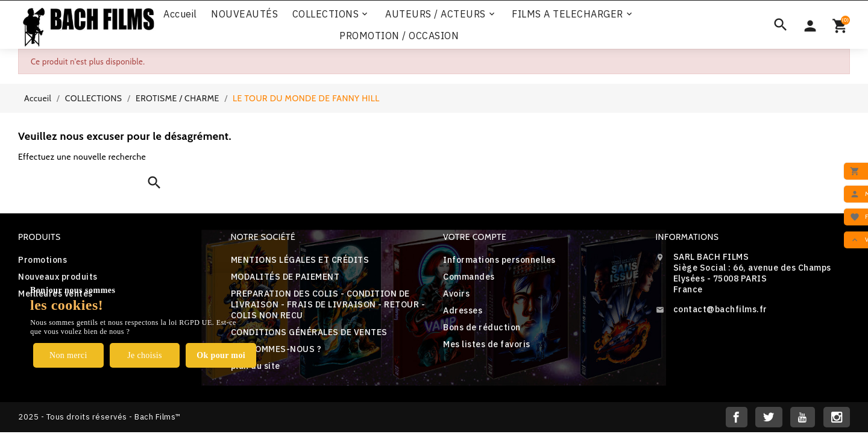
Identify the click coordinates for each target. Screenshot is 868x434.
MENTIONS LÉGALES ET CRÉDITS (300, 260)
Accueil (180, 14)
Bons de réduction (482, 327)
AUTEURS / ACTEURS (441, 14)
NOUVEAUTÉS (244, 14)
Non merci (68, 355)
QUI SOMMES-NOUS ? (276, 349)
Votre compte (475, 237)
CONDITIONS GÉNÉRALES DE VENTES (309, 332)
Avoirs (456, 294)
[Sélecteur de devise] (810, 25)
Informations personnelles (499, 260)
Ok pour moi (221, 355)
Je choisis (145, 355)
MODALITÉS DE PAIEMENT (285, 277)
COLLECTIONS (331, 14)
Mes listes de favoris (487, 344)
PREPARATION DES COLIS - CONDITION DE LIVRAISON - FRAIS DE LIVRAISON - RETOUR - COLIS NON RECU (328, 304)
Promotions (42, 260)
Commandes (469, 277)
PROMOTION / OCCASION (399, 36)
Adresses (463, 310)
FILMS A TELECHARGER (573, 14)
